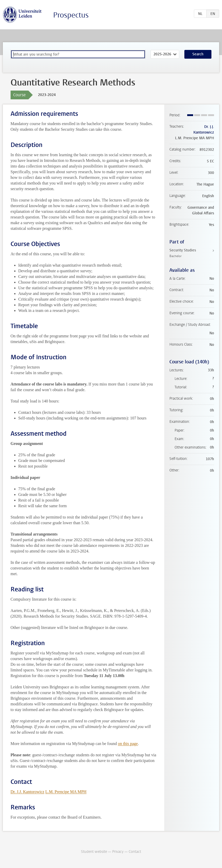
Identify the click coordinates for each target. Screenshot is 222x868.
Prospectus (71, 15)
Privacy (118, 852)
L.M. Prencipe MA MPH (66, 792)
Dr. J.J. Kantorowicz (27, 792)
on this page (128, 744)
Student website (94, 852)
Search (198, 54)
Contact (135, 852)
